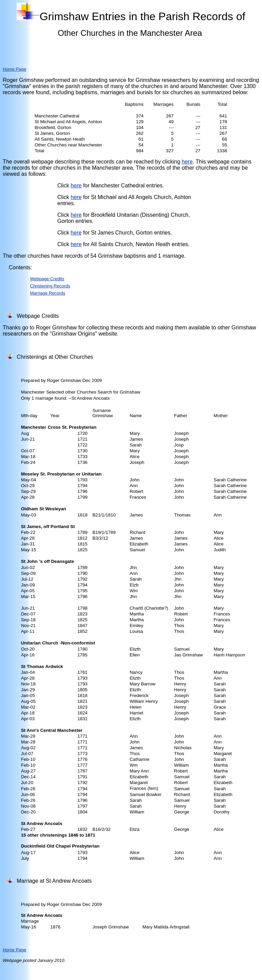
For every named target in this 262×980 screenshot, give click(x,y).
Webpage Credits (47, 279)
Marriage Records (48, 293)
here (187, 162)
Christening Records (50, 286)
